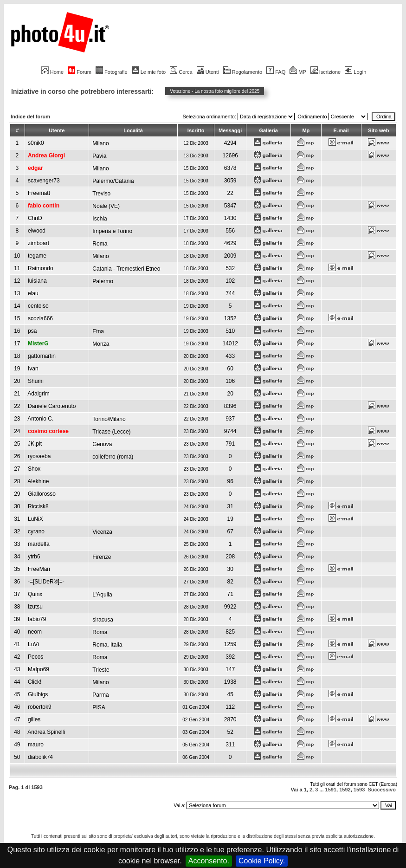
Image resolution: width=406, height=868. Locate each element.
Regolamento (243, 72)
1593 (359, 790)
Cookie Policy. (262, 861)
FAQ (276, 72)
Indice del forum (30, 117)
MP (298, 72)
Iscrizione (325, 72)
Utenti (208, 72)
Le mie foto (149, 72)
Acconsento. (209, 861)
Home (52, 72)
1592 (345, 790)
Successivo (382, 790)
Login (355, 72)
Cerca (181, 72)
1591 (331, 790)
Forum (80, 72)
